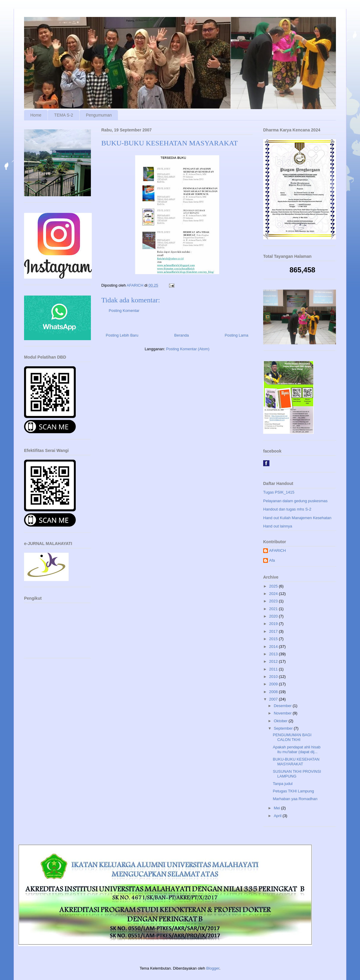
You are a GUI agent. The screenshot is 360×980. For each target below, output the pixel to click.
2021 (274, 609)
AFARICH (277, 551)
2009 (274, 684)
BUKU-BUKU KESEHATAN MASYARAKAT (296, 762)
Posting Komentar (124, 311)
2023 (274, 601)
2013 (274, 654)
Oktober (281, 721)
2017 (274, 631)
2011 (274, 669)
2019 (274, 624)
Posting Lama (237, 335)
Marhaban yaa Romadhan (295, 799)
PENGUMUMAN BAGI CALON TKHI (292, 737)
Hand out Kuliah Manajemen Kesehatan (297, 518)
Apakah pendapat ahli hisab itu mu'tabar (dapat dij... (296, 749)
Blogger (213, 968)
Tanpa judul (283, 784)
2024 (274, 594)
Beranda (182, 335)
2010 (274, 677)
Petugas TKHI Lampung (293, 791)
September (284, 728)
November (283, 713)
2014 (274, 647)
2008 (274, 692)
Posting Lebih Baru (122, 335)
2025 (274, 586)
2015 (274, 639)
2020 (274, 616)
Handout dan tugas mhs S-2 (287, 509)
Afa (272, 560)
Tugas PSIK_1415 (279, 492)
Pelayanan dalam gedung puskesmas (295, 501)
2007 (274, 699)
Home (36, 115)
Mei (278, 808)
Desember (283, 706)
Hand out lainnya (278, 526)
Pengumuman (99, 115)
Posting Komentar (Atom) (188, 349)
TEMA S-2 (64, 115)
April (278, 816)
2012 (274, 661)
